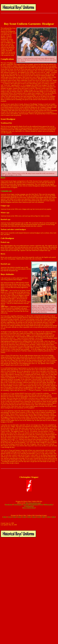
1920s (14, 517)
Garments (26, 505)
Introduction (9, 505)
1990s (49, 517)
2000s (53, 517)
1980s (44, 517)
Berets (3, 178)
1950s (29, 517)
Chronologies (18, 505)
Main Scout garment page (33, 503)
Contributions (29, 506)
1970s (39, 517)
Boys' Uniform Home (29, 508)
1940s (24, 517)
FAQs (41, 505)
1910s (9, 517)
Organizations (34, 505)
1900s (4, 517)
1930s (19, 517)
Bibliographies (49, 505)
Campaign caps (6, 191)
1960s (34, 517)
